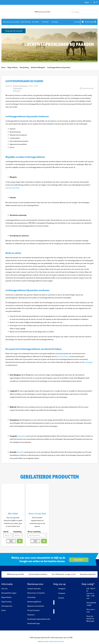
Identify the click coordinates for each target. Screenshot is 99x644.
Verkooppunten (7, 606)
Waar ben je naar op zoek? (11, 22)
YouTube (59, 598)
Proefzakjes (55, 22)
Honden (76, 22)
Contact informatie (34, 589)
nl (95, 2)
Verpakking (17, 532)
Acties (4, 610)
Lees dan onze (11, 188)
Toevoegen (20, 541)
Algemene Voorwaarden (36, 606)
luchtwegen (89, 362)
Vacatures (31, 615)
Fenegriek (21, 436)
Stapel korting (6, 602)
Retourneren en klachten (36, 593)
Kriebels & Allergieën (20, 86)
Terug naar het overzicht (14, 31)
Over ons (4, 589)
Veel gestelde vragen (9, 593)
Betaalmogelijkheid (34, 602)
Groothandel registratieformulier (39, 619)
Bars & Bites (36, 22)
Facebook (59, 593)
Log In (87, 2)
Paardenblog (18, 88)
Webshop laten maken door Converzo (51, 641)
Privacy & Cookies (33, 610)
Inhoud (6, 532)
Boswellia (20, 452)
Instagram (59, 589)
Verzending (31, 597)
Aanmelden (79, 560)
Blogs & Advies (25, 22)
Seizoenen (17, 91)
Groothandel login (34, 623)
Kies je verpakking (34, 532)
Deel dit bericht (88, 88)
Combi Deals (45, 22)
